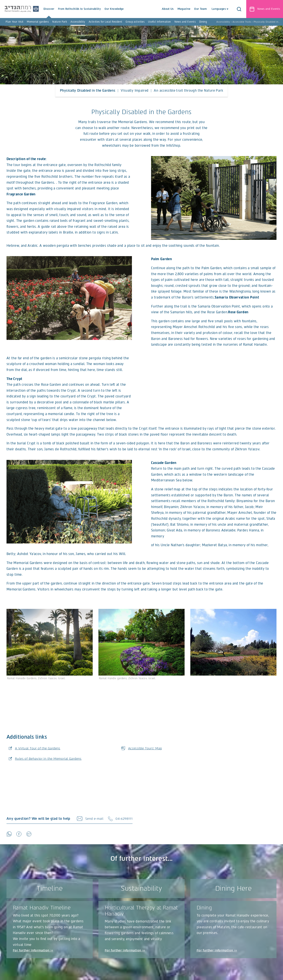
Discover (54, 13)
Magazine (183, 9)
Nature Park (60, 22)
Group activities (135, 22)
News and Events (185, 22)
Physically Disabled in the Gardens (88, 90)
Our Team (200, 9)
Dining (203, 22)
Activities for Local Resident (105, 22)
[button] (239, 9)
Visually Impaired (135, 90)
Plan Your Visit (14, 22)
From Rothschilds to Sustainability (85, 13)
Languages (219, 9)
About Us (167, 9)
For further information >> (34, 952)
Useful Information (159, 22)
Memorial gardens (38, 22)
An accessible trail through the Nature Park (188, 90)
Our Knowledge (119, 13)
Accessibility (78, 22)
